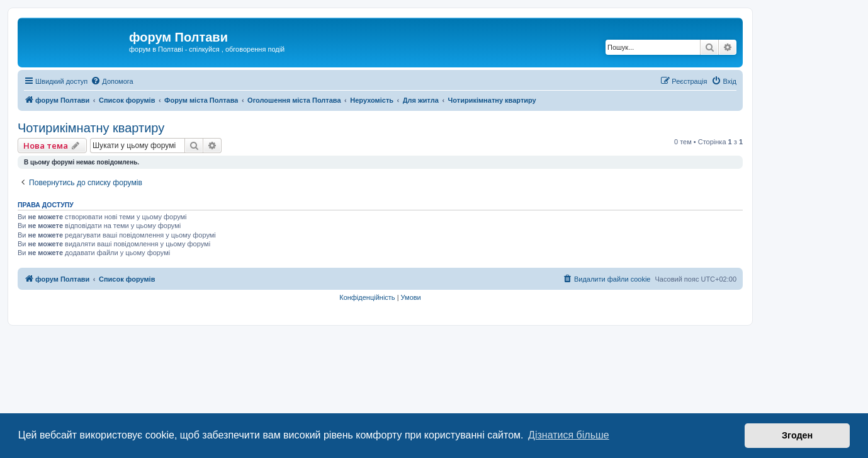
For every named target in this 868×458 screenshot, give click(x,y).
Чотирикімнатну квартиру (91, 128)
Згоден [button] (797, 435)
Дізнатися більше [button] (569, 435)
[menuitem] (112, 81)
